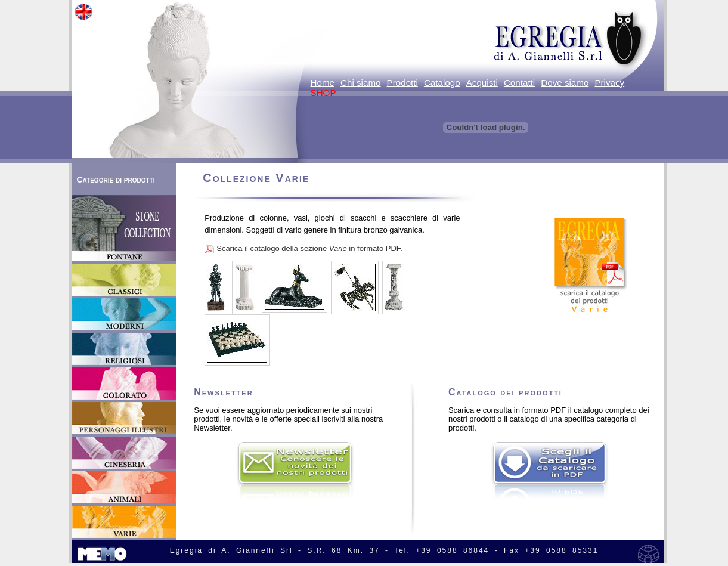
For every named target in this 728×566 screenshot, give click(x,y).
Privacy (609, 83)
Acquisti (482, 83)
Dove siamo (565, 83)
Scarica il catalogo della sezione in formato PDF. (309, 248)
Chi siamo (361, 83)
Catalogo (442, 83)
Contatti (519, 83)
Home (323, 83)
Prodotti (402, 83)
